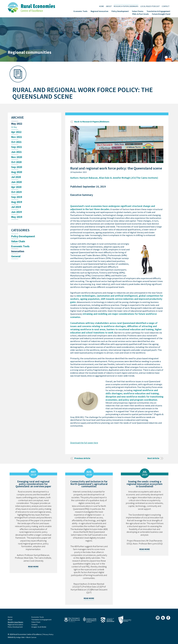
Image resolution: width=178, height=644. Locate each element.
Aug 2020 (17, 172)
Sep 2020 (17, 167)
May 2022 (17, 124)
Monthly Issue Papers (16, 622)
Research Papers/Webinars (126, 6)
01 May (14, 127)
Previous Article (82, 458)
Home (102, 6)
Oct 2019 (16, 192)
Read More (33, 567)
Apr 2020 (16, 187)
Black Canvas (31, 637)
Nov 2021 (17, 137)
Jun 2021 (17, 152)
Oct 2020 (16, 162)
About (109, 6)
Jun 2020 (17, 182)
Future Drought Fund (161, 14)
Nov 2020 (17, 157)
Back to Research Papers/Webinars (92, 122)
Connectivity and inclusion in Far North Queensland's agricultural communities (89, 484)
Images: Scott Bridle (39, 627)
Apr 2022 (16, 132)
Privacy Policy (48, 635)
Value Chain (18, 242)
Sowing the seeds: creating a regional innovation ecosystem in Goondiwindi (145, 484)
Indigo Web (21, 637)
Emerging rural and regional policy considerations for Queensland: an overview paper (33, 484)
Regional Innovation (99, 11)
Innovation (18, 252)
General (16, 257)
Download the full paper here (84, 443)
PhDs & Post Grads (141, 14)
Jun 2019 (17, 212)
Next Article (153, 458)
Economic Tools (81, 11)
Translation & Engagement (158, 11)
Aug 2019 (17, 202)
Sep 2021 (17, 147)
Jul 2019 (16, 207)
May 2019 (17, 217)
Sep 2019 (17, 197)
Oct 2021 (16, 142)
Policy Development (120, 11)
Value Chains (138, 11)
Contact (166, 6)
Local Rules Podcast (150, 6)
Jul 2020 (16, 177)
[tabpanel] (89, 39)
